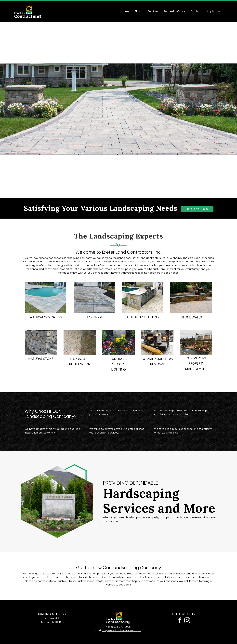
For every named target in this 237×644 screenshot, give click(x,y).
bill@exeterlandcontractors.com (121, 630)
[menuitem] (126, 11)
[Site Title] (28, 11)
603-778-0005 (122, 627)
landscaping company (90, 574)
